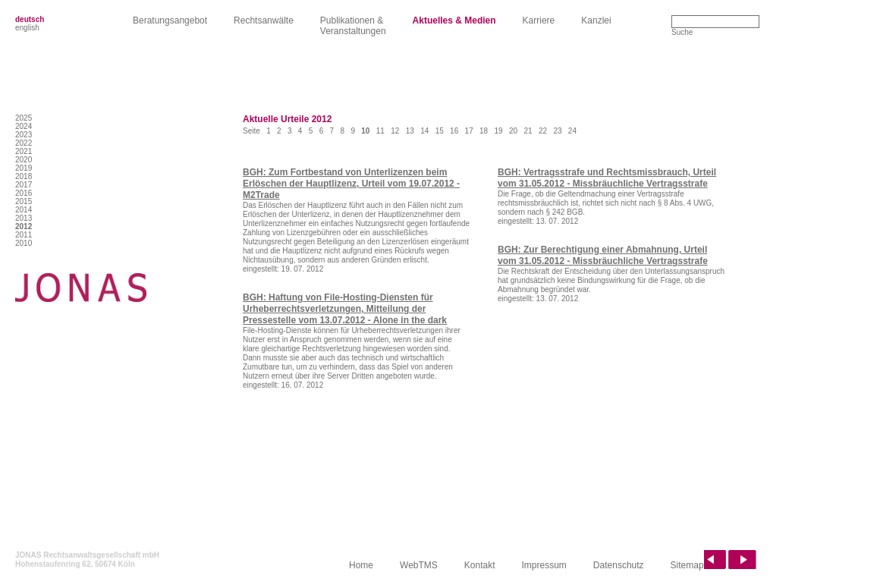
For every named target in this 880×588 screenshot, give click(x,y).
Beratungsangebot (170, 20)
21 (528, 131)
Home (361, 565)
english (27, 28)
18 (484, 131)
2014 (24, 210)
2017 (24, 185)
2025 (24, 118)
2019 (24, 168)
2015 (24, 201)
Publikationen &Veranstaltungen (353, 26)
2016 (24, 193)
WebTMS (419, 565)
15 (440, 131)
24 (572, 131)
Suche (682, 32)
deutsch (30, 19)
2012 (24, 226)
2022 (24, 143)
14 (424, 131)
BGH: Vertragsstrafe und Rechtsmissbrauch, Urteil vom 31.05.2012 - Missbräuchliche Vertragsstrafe (607, 178)
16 (454, 131)
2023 (24, 135)
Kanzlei (596, 20)
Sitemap (687, 565)
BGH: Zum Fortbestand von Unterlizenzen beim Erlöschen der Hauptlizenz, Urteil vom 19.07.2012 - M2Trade (351, 184)
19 (499, 131)
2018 (24, 176)
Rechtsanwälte (264, 20)
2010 (24, 243)
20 (513, 131)
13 (410, 131)
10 (365, 131)
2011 (24, 235)
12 (395, 131)
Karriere (539, 20)
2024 (24, 126)
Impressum (544, 565)
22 (543, 131)
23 (557, 131)
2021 (24, 151)
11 (380, 131)
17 (469, 131)
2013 (24, 218)
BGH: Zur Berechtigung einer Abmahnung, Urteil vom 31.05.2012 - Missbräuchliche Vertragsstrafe (603, 255)
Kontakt (480, 565)
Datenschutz (619, 565)
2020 (24, 160)
